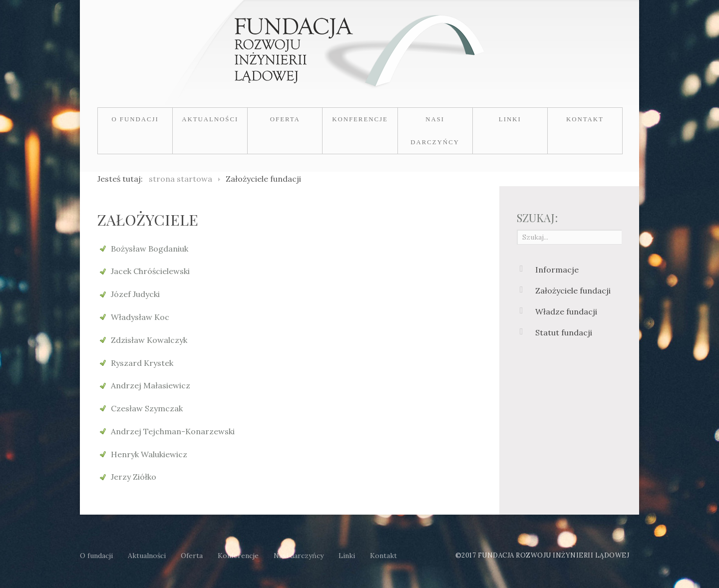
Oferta (285, 119)
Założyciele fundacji (573, 291)
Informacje (557, 270)
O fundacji (135, 119)
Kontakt (585, 119)
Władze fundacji (566, 311)
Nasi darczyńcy (435, 131)
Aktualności (210, 119)
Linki (510, 119)
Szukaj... (517, 229)
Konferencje (360, 119)
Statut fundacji (564, 332)
